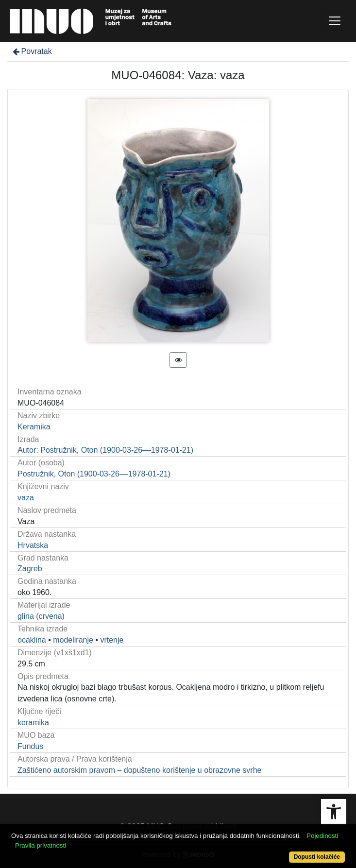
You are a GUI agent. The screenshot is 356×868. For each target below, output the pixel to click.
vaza (26, 498)
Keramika (34, 427)
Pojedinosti (322, 836)
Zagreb (30, 569)
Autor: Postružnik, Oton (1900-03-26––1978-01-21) (105, 450)
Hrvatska (33, 545)
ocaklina (32, 640)
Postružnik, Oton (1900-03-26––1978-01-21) (94, 474)
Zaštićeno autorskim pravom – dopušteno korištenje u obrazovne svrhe (139, 770)
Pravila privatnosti (41, 845)
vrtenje (112, 640)
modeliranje (73, 640)
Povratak (32, 51)
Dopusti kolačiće (317, 857)
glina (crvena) (41, 616)
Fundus (30, 746)
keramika (33, 723)
